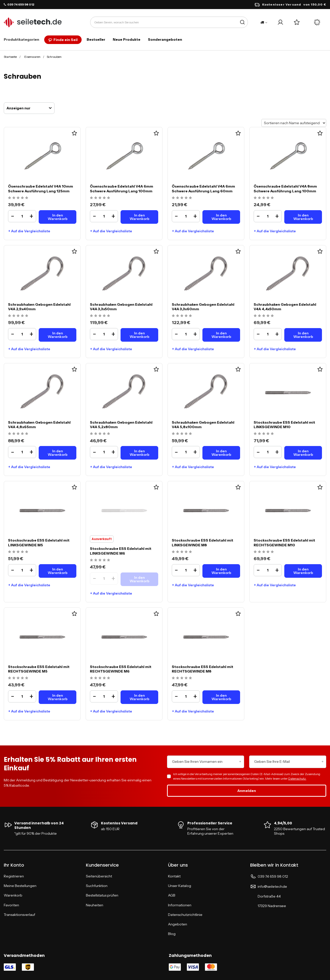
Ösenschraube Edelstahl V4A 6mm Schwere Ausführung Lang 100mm (122, 189)
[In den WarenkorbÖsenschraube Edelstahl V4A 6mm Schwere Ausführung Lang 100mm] (139, 217)
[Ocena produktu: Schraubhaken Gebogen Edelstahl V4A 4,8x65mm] (19, 434)
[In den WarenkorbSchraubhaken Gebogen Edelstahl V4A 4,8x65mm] (58, 453)
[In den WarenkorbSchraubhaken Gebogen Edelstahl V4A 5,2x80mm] (139, 453)
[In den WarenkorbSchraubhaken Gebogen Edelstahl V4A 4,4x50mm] (303, 335)
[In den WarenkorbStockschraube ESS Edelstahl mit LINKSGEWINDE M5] (58, 571)
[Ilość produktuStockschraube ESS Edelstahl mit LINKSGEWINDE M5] (22, 570)
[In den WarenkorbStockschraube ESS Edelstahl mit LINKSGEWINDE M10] (303, 453)
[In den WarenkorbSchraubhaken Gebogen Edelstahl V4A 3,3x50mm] (139, 335)
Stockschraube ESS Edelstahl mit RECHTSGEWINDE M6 (121, 669)
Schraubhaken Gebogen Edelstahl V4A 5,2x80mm (121, 425)
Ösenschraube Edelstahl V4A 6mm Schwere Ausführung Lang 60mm (203, 189)
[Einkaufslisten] (297, 22)
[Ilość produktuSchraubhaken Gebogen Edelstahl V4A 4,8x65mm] (22, 452)
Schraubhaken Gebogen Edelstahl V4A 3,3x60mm (203, 307)
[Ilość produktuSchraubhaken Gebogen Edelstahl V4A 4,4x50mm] (268, 334)
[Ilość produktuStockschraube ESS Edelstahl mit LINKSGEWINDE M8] (186, 570)
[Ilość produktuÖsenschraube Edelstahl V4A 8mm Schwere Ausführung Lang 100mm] (268, 216)
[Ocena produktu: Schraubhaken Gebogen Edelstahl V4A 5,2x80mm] (101, 434)
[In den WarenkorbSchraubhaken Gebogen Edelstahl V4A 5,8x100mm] (221, 453)
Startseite (10, 57)
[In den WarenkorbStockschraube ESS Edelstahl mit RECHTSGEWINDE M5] (58, 697)
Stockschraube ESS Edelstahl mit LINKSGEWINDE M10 (284, 425)
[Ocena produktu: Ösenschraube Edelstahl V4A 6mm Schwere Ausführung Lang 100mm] (101, 198)
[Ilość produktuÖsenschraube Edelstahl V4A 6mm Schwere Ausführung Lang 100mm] (104, 216)
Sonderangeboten (165, 39)
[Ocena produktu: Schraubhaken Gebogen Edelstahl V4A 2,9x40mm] (19, 316)
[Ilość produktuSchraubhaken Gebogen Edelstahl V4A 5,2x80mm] (104, 452)
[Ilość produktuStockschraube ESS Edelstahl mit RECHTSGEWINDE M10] (268, 570)
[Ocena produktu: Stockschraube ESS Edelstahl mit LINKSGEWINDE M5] (19, 552)
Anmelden (247, 791)
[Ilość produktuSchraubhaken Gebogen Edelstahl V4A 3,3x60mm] (186, 334)
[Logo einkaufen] (33, 22)
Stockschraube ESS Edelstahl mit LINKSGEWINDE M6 (121, 551)
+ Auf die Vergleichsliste (29, 231)
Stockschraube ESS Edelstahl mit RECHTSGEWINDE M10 (284, 543)
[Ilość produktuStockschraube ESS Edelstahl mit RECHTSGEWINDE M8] (186, 696)
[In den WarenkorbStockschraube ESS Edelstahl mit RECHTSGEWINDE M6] (139, 697)
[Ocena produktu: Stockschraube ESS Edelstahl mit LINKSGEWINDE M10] (264, 434)
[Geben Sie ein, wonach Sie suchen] (169, 22)
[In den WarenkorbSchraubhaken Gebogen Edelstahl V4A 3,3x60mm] (221, 335)
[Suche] (242, 22)
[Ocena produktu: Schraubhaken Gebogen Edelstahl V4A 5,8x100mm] (182, 434)
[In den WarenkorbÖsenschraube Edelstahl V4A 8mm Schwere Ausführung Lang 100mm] (303, 217)
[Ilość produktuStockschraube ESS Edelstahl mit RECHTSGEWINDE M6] (104, 696)
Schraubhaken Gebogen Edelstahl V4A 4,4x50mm (285, 307)
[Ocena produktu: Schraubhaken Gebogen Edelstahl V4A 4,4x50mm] (264, 316)
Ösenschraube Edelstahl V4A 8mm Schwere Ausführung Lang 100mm (285, 189)
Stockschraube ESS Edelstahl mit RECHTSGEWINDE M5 (39, 669)
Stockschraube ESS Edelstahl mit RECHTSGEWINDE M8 (203, 669)
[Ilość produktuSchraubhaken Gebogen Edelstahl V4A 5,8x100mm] (186, 452)
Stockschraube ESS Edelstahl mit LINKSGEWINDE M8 (203, 543)
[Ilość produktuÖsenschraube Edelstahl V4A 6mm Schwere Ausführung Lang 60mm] (186, 216)
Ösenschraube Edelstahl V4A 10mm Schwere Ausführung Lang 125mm (41, 189)
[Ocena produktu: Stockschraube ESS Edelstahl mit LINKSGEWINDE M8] (182, 552)
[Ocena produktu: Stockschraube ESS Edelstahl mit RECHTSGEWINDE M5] (19, 678)
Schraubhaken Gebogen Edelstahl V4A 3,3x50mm (121, 307)
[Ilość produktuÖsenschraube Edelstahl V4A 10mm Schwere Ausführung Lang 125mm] (22, 216)
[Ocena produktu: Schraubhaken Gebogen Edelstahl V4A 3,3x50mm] (101, 316)
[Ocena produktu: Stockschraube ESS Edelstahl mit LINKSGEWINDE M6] (101, 560)
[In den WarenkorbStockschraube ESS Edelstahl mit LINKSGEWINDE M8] (221, 571)
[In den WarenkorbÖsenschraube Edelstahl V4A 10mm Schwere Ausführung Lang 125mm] (58, 217)
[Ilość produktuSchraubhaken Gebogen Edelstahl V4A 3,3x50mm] (104, 334)
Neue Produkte (127, 39)
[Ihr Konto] (280, 22)
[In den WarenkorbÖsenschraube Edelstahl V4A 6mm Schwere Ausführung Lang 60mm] (221, 217)
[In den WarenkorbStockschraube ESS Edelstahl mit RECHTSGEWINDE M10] (303, 571)
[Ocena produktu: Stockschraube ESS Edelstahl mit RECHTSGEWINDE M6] (101, 678)
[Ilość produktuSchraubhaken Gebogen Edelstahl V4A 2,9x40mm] (22, 334)
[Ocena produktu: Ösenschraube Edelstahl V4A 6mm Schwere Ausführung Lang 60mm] (182, 198)
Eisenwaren (32, 57)
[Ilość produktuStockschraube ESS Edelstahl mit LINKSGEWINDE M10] (268, 452)
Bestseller (96, 39)
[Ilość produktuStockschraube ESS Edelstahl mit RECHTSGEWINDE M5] (22, 696)
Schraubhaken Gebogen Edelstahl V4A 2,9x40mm (39, 307)
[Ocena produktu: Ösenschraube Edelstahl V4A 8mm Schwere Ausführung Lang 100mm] (264, 198)
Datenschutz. (297, 778)
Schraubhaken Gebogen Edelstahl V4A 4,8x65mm (39, 425)
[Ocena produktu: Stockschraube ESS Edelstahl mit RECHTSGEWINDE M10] (264, 552)
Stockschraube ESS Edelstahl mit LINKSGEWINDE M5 (39, 543)
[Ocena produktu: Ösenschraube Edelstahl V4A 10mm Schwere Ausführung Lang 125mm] (19, 198)
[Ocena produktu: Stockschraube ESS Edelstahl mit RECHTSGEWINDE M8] (182, 678)
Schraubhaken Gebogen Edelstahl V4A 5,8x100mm (203, 425)
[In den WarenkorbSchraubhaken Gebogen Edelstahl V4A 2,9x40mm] (58, 335)
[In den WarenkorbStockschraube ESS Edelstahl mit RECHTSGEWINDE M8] (221, 697)
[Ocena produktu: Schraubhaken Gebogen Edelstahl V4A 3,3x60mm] (182, 316)
